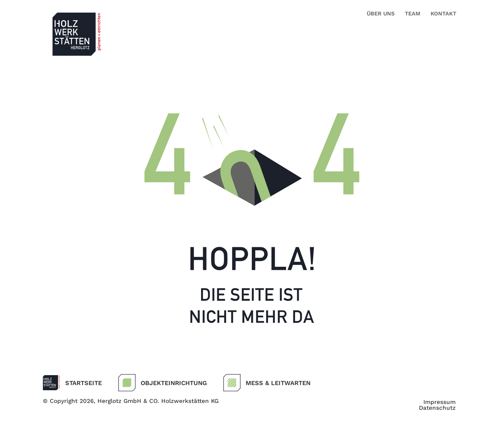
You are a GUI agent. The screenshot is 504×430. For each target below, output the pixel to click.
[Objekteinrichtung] (127, 383)
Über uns (381, 14)
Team (413, 14)
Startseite (84, 383)
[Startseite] (51, 383)
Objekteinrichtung (174, 383)
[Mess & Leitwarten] (232, 383)
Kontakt (443, 14)
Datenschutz (437, 408)
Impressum (439, 402)
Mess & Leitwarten (278, 383)
